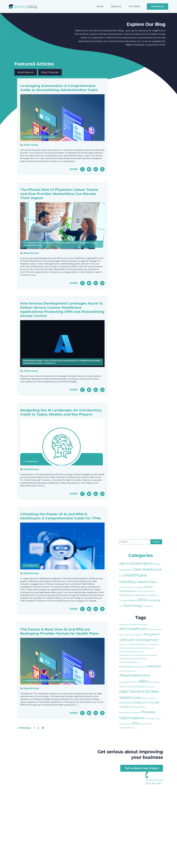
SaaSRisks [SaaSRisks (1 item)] (143, 724)
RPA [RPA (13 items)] (142, 600)
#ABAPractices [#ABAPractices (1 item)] (125, 625)
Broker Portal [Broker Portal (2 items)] (126, 687)
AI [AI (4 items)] (149, 682)
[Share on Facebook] (82, 169)
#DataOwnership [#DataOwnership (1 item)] (125, 648)
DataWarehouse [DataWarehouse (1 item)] (147, 698)
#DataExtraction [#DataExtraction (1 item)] (144, 645)
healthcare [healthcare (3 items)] (126, 703)
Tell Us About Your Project (142, 768)
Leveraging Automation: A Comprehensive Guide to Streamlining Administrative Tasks (59, 88)
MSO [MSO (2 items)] (139, 591)
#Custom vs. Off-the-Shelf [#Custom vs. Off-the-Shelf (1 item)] (128, 645)
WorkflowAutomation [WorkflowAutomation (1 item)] (127, 728)
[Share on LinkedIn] (96, 169)
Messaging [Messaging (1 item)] (140, 587)
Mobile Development (69, 243)
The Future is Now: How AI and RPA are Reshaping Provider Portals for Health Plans (60, 631)
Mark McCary (31, 253)
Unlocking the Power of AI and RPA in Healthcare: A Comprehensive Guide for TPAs (60, 516)
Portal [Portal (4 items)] (123, 595)
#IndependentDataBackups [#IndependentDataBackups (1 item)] (129, 662)
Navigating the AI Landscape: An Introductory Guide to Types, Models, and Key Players (61, 412)
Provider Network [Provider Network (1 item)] (125, 724)
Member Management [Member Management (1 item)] (127, 587)
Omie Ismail (31, 145)
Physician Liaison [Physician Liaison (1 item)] (148, 591)
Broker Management (33, 361)
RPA (41, 137)
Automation (32, 137)
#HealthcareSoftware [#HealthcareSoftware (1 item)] (139, 659)
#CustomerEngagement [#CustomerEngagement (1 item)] (135, 635)
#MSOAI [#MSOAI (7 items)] (154, 666)
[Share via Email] (102, 169)
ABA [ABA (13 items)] (143, 681)
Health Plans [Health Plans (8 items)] (147, 582)
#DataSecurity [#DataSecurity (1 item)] (149, 648)
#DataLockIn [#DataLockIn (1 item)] (155, 645)
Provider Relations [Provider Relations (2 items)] (128, 600)
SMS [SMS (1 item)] (121, 606)
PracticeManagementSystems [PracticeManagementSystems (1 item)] (130, 713)
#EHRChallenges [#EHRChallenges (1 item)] (125, 652)
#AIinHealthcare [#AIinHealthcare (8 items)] (133, 629)
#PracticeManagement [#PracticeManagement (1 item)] (127, 671)
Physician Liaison (88, 243)
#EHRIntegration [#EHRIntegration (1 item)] (138, 652)
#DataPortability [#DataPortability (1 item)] (138, 648)
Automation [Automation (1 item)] (155, 682)
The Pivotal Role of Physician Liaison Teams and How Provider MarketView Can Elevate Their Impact (59, 194)
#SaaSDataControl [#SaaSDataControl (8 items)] (135, 675)
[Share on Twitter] (89, 169)
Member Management (90, 361)
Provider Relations (33, 245)
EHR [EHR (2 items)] (121, 576)
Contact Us (158, 6)
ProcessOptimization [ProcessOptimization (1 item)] (153, 719)
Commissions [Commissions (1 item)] (150, 687)
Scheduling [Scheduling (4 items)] (153, 600)
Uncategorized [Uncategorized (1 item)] (148, 606)
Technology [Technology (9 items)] (133, 606)
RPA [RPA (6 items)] (135, 723)
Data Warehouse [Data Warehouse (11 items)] (147, 569)
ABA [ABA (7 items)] (123, 564)
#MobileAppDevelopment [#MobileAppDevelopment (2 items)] (133, 667)
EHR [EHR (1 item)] (155, 698)
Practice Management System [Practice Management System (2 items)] (142, 595)
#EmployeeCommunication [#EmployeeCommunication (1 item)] (129, 655)
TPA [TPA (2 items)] (149, 724)
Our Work (135, 6)
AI (24, 137)
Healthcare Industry (47, 243)
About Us (116, 6)
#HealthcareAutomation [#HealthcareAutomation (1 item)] (148, 655)
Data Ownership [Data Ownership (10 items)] (134, 691)
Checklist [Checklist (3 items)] (139, 687)
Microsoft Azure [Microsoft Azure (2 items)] (137, 707)
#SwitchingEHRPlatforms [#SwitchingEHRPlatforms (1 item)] (128, 682)
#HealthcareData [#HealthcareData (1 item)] (125, 659)
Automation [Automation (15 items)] (142, 563)
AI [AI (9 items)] (128, 564)
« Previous (24, 728)
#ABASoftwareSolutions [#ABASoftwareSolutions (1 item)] (139, 625)
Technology (49, 137)
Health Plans (30, 243)
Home (100, 6)
